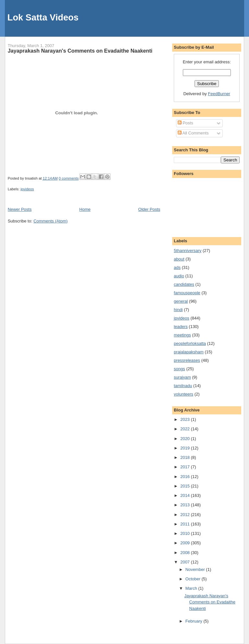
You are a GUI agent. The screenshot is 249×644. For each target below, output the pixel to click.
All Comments (193, 133)
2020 (186, 439)
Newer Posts (20, 209)
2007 (186, 562)
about (179, 259)
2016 (186, 477)
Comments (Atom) (50, 221)
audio (179, 276)
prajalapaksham (189, 352)
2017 (186, 467)
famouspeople (187, 293)
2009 (186, 543)
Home (85, 209)
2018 (186, 457)
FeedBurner (219, 94)
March (192, 588)
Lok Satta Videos (43, 17)
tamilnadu (183, 386)
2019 (186, 448)
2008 (186, 553)
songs (179, 369)
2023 (186, 419)
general (181, 301)
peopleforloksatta (190, 343)
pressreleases (187, 360)
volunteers (184, 394)
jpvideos (27, 189)
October (194, 579)
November (196, 569)
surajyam (182, 377)
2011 (186, 524)
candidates (184, 284)
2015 (186, 486)
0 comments (69, 178)
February (195, 621)
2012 (186, 515)
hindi (178, 310)
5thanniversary (188, 251)
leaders (181, 327)
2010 (186, 533)
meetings (182, 335)
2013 (186, 505)
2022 (186, 429)
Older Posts (149, 209)
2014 (186, 495)
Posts (185, 123)
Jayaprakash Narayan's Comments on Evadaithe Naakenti (80, 51)
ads (177, 267)
